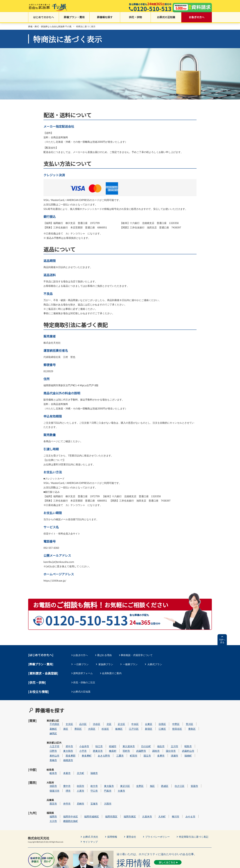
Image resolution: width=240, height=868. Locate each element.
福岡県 (50, 793)
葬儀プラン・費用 (74, 18)
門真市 (117, 775)
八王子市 (64, 738)
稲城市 (122, 738)
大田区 (101, 724)
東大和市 (77, 742)
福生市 (170, 738)
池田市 (62, 770)
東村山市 (64, 747)
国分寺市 (180, 742)
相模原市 (77, 752)
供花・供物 (135, 18)
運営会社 (131, 814)
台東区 (158, 719)
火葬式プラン (155, 664)
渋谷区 (106, 719)
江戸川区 (143, 724)
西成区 (174, 770)
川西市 (117, 784)
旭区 (161, 770)
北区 (118, 719)
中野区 (185, 719)
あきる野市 (113, 747)
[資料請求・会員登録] (43, 673)
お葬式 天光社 (91, 814)
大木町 (171, 793)
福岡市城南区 (101, 793)
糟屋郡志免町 (80, 798)
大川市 (62, 798)
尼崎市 (90, 784)
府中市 (79, 738)
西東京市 (107, 742)
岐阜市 (62, 761)
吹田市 (90, 770)
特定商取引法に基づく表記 (194, 814)
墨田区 (87, 724)
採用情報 (112, 814)
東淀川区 (134, 770)
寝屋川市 (64, 775)
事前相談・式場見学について (139, 655)
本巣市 (76, 761)
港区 (75, 724)
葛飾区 (62, 724)
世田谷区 (186, 724)
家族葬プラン (106, 664)
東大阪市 (118, 770)
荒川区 (199, 719)
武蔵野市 (150, 742)
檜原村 (122, 742)
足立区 (131, 719)
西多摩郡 (80, 747)
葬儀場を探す (105, 18)
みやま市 (200, 793)
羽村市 (135, 742)
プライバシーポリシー (158, 814)
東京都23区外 (50, 739)
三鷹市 (129, 747)
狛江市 (108, 738)
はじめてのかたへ (44, 18)
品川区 (92, 719)
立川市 (184, 738)
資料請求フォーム (84, 673)
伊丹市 (76, 784)
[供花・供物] (37, 682)
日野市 (62, 742)
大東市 (131, 775)
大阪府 (50, 770)
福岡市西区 (120, 793)
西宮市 (62, 784)
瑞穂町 (197, 747)
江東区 (171, 724)
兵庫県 (50, 784)
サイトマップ (90, 819)
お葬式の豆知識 (166, 18)
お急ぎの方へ (197, 18)
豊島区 (201, 724)
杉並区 (114, 724)
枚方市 (103, 770)
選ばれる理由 (106, 655)
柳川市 (185, 793)
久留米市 (156, 793)
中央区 (144, 719)
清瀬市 (184, 747)
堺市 (77, 775)
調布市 (165, 742)
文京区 (79, 719)
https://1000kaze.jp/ (55, 581)
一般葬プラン (130, 664)
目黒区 (171, 719)
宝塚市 (103, 784)
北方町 (90, 761)
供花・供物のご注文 (85, 682)
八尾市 (90, 775)
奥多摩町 (96, 747)
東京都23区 (50, 721)
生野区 (149, 770)
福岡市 (62, 793)
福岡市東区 (139, 793)
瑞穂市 (103, 761)
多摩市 (170, 747)
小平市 (92, 742)
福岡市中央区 (80, 793)
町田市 (143, 747)
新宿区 (158, 724)
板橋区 (128, 724)
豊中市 (76, 770)
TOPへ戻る (222, 641)
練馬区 (62, 728)
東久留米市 (138, 738)
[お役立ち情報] (39, 691)
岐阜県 (50, 761)
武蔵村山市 (197, 742)
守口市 (103, 775)
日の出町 (155, 738)
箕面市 (204, 770)
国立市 (156, 747)
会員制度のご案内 (113, 673)
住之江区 (189, 770)
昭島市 (197, 738)
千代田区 (64, 719)
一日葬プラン (81, 664)
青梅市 (62, 752)
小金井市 (93, 738)
